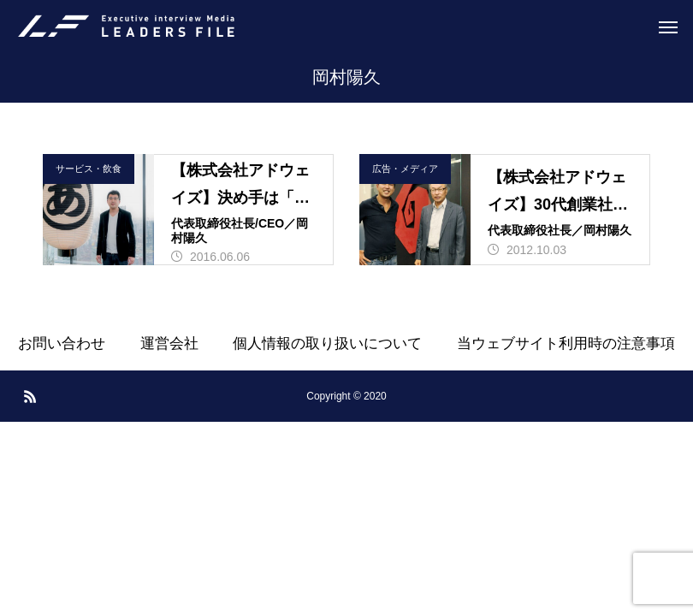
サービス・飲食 (89, 169)
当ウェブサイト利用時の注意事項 (566, 344)
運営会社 (169, 344)
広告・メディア (405, 169)
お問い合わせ (62, 344)
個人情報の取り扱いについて (327, 344)
